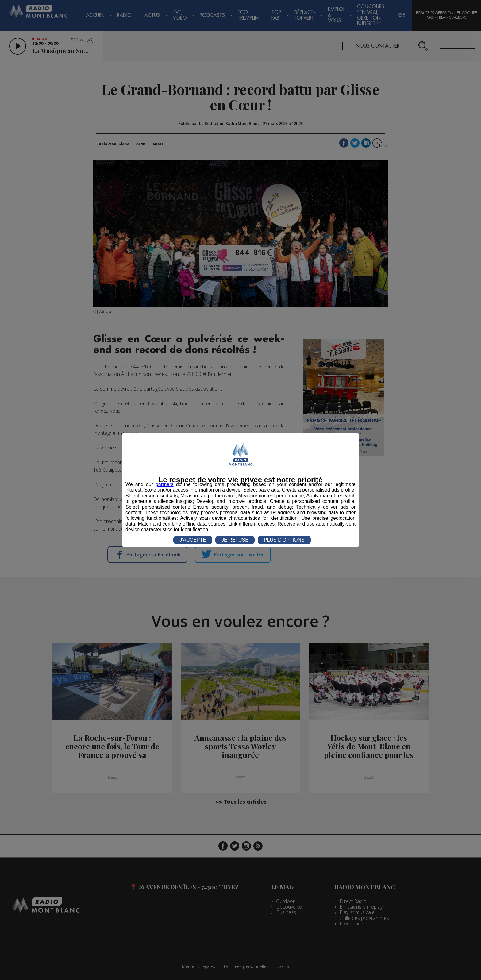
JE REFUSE (235, 540)
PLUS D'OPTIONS (284, 540)
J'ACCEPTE (193, 540)
